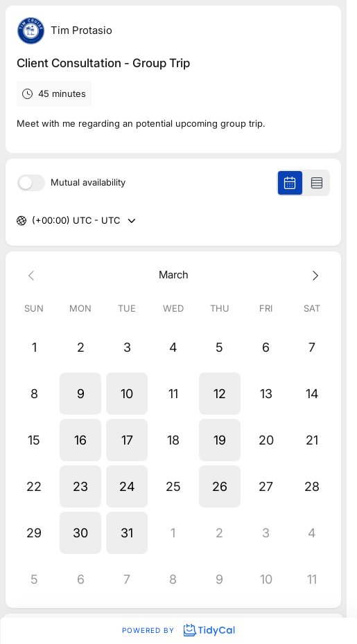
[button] (81, 394)
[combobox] (33, 221)
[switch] (31, 183)
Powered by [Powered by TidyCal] (178, 630)
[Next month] (312, 275)
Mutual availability (88, 182)
